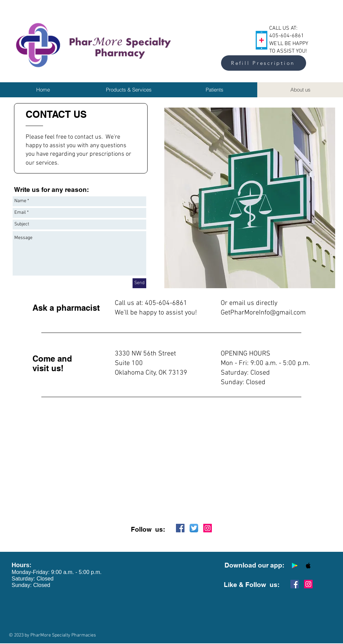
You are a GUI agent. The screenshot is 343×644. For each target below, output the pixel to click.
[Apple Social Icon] (308, 566)
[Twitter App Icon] (194, 528)
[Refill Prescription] (264, 63)
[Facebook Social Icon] (180, 528)
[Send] (139, 283)
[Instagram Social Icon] (208, 528)
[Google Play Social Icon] (295, 566)
